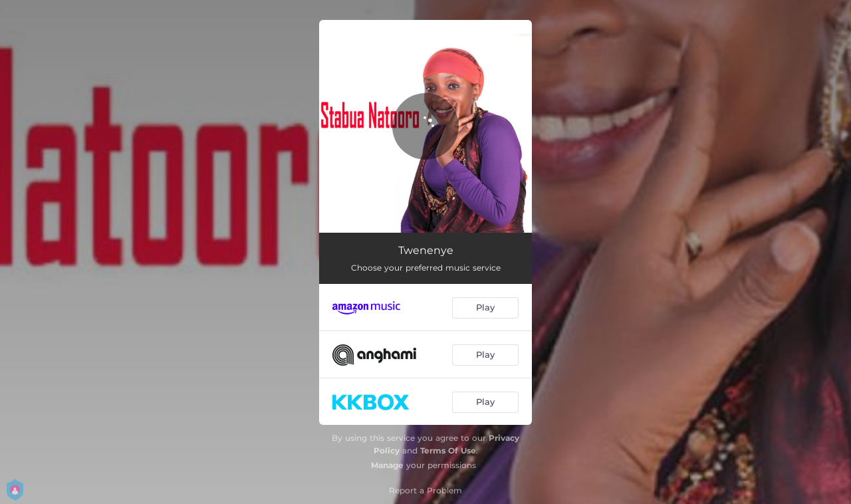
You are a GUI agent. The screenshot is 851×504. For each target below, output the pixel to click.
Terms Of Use (448, 450)
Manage (387, 465)
